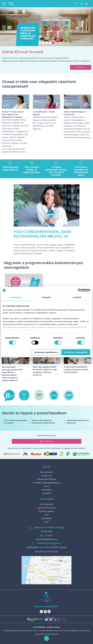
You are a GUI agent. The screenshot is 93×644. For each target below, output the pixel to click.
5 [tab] (53, 43)
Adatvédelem (47, 518)
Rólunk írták (47, 476)
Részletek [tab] (46, 297)
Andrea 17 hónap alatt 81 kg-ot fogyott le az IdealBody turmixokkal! (15, 114)
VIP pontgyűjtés (47, 504)
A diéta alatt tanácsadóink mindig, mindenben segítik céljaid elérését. (77, 370)
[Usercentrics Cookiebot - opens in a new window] (80, 290)
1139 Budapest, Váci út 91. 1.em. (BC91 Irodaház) (47, 547)
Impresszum (47, 490)
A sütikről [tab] (77, 297)
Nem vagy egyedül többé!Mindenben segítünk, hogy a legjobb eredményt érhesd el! (46, 371)
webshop (47, 441)
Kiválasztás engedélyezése (46, 352)
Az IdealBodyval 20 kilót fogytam (46, 113)
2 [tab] (43, 43)
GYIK (46, 515)
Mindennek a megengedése (76, 352)
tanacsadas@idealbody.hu (47, 539)
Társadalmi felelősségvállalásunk (46, 483)
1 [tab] (40, 43)
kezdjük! (81, 67)
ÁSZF (47, 522)
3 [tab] (46, 43)
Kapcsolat (47, 493)
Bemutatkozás (46, 472)
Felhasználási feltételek (47, 479)
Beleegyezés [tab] (16, 297)
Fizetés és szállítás (47, 511)
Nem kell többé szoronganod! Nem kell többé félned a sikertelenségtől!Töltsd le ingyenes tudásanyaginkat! (15, 374)
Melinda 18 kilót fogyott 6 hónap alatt (77, 113)
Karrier (46, 486)
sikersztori (9, 97)
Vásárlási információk (46, 508)
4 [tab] (50, 43)
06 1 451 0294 (46, 531)
